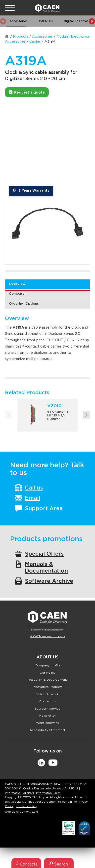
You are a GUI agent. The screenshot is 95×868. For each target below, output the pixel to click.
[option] (47, 223)
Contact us (48, 701)
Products (21, 37)
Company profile (48, 665)
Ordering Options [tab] (24, 304)
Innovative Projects (48, 687)
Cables (35, 42)
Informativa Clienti (49, 793)
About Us (47, 657)
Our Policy (47, 673)
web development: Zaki (21, 812)
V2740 (54, 406)
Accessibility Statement (47, 730)
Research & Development (47, 680)
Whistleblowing (48, 723)
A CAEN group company (47, 636)
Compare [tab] (17, 294)
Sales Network (47, 694)
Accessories (42, 37)
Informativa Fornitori (19, 793)
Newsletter (48, 716)
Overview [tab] (17, 284)
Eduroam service (47, 709)
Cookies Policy (27, 806)
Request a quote (27, 92)
